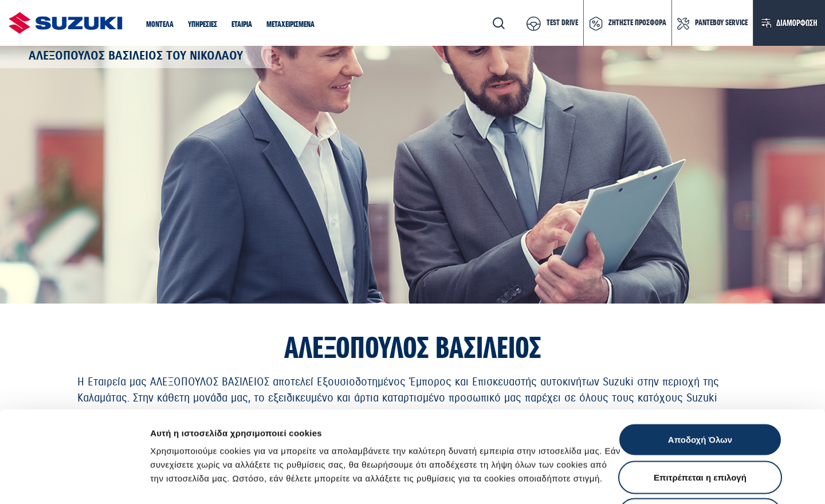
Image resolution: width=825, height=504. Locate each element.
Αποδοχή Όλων (700, 354)
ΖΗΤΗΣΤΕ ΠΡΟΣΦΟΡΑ (637, 23)
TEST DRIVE (562, 23)
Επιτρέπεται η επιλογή (700, 391)
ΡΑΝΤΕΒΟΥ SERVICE (721, 23)
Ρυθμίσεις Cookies (670, 481)
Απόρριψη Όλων (700, 429)
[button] (160, 25)
